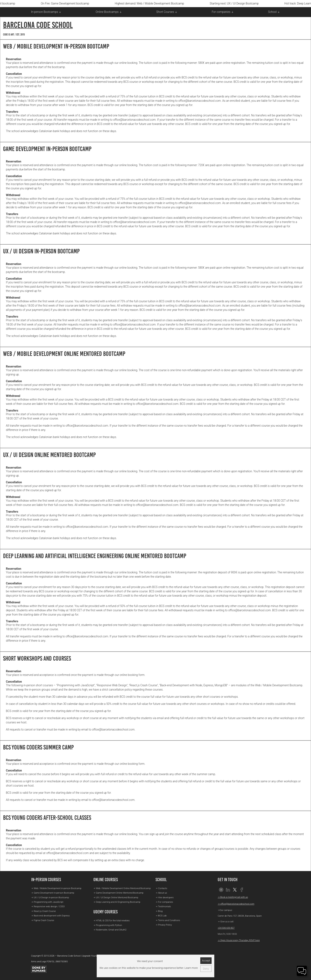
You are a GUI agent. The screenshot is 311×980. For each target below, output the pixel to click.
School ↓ (274, 12)
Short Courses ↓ (167, 12)
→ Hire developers (165, 898)
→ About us (161, 893)
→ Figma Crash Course (43, 920)
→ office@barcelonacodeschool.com (236, 904)
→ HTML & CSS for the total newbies (111, 921)
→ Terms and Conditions (168, 920)
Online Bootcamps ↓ (109, 12)
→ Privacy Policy (164, 925)
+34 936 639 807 (226, 928)
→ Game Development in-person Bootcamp (53, 893)
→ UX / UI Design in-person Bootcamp (50, 898)
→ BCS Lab (161, 916)
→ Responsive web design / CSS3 (48, 907)
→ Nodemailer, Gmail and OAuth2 (110, 930)
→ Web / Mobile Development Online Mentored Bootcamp (122, 888)
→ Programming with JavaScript (47, 902)
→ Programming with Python (108, 925)
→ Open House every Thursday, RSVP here (239, 940)
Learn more (191, 968)
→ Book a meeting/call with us (233, 897)
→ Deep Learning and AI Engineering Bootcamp (117, 902)
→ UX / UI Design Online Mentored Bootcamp (116, 898)
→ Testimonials (163, 907)
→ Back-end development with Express (50, 916)
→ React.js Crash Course (44, 911)
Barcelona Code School (38, 25)
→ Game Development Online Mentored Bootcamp (118, 893)
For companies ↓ (223, 12)
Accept (206, 961)
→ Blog (159, 911)
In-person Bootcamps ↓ (46, 12)
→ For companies (164, 902)
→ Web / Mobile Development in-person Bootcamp (56, 888)
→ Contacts (161, 888)
